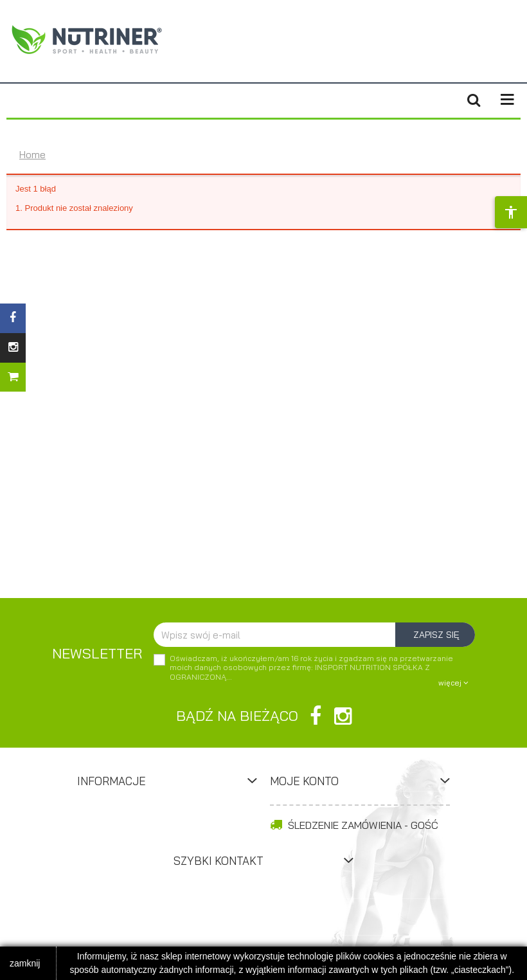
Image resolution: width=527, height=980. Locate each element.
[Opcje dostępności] (511, 212)
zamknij (25, 963)
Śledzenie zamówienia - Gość (354, 825)
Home (32, 154)
